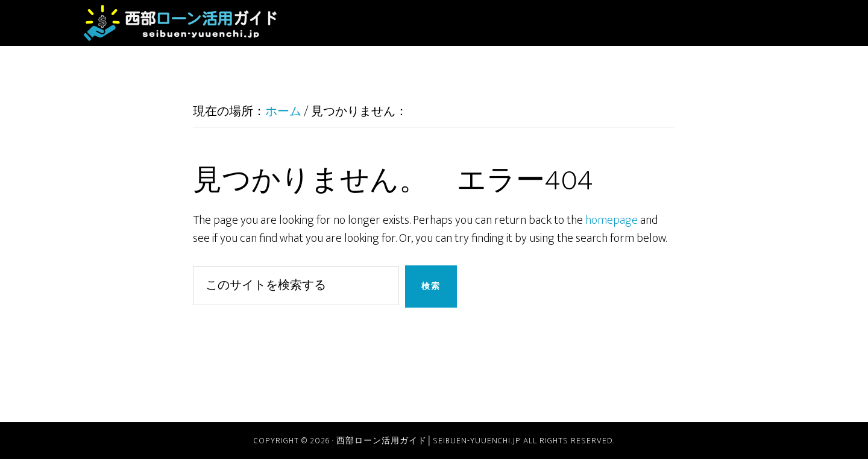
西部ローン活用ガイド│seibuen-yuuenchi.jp (181, 23)
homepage (612, 220)
